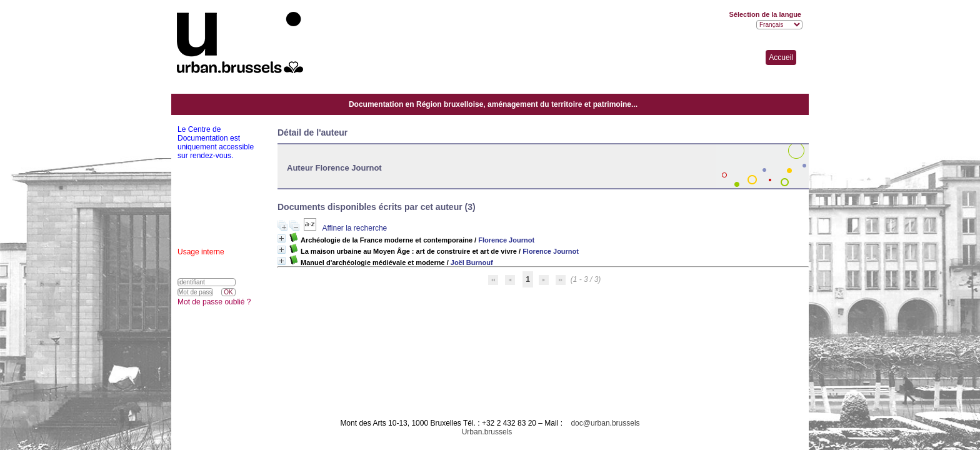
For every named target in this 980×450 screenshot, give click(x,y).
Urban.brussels (487, 432)
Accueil (781, 57)
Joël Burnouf (472, 262)
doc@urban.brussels (605, 423)
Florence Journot (506, 240)
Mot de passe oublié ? (214, 302)
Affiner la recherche (354, 228)
